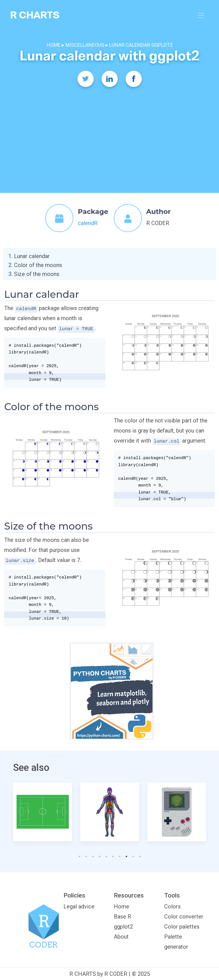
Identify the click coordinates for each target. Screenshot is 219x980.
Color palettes (182, 927)
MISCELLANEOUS (85, 45)
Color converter (184, 917)
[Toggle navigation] (201, 15)
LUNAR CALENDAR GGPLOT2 (141, 45)
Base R (123, 917)
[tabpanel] (43, 812)
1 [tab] (78, 855)
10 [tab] (139, 855)
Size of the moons (37, 274)
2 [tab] (85, 855)
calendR (88, 223)
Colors (172, 906)
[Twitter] (86, 79)
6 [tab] (112, 855)
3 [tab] (92, 855)
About (121, 937)
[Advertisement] (110, 131)
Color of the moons (38, 265)
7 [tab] (119, 855)
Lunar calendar (32, 256)
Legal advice (79, 906)
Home (122, 906)
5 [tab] (105, 855)
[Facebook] (134, 79)
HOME (54, 45)
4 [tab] (98, 855)
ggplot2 (123, 927)
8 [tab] (127, 855)
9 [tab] (132, 855)
